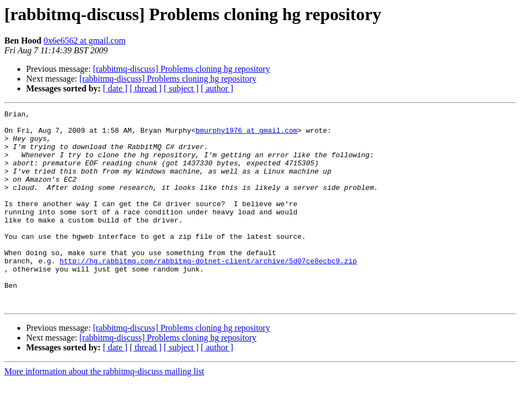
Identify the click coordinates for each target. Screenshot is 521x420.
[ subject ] (181, 88)
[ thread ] (146, 88)
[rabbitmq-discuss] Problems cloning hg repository (182, 69)
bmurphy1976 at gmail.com (246, 135)
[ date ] (115, 88)
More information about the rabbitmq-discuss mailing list (104, 410)
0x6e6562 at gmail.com (85, 41)
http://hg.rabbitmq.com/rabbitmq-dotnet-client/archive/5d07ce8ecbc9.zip (208, 292)
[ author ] (217, 88)
